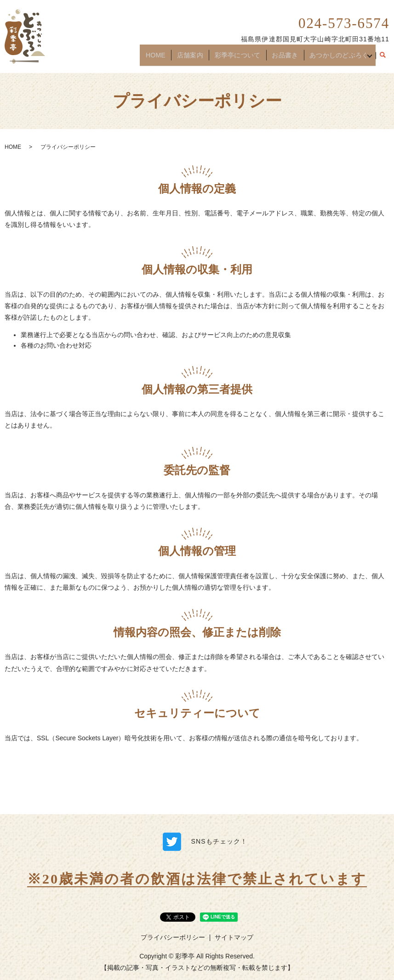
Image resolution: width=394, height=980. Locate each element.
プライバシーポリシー (173, 937)
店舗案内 (194, 58)
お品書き (283, 58)
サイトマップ (234, 937)
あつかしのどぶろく (335, 58)
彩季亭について (239, 58)
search (383, 59)
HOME (163, 58)
